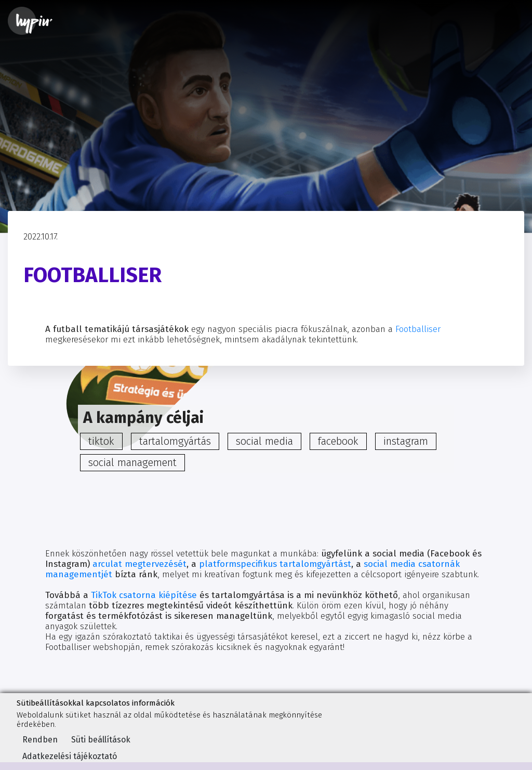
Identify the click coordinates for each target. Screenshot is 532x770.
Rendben (40, 740)
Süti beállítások (101, 740)
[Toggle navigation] (510, 21)
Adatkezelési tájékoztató (70, 756)
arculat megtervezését (139, 564)
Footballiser (418, 329)
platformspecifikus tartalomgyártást (275, 564)
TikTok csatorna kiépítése (144, 595)
